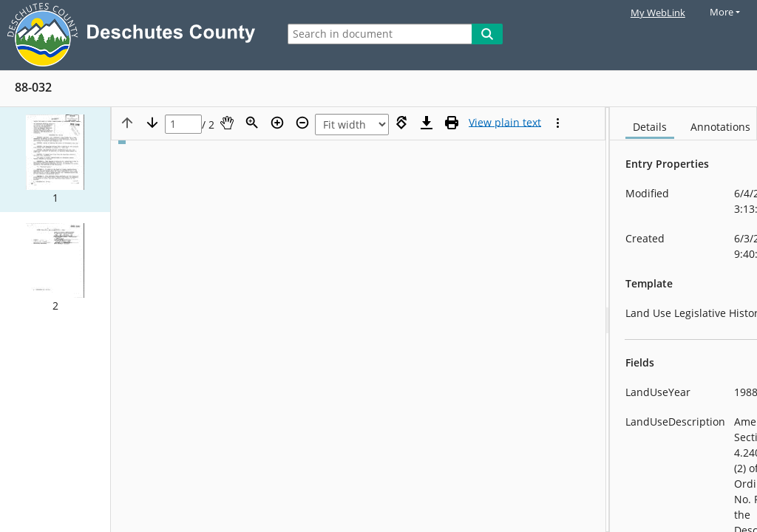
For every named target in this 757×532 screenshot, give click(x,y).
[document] (683, 320)
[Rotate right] (401, 123)
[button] (55, 160)
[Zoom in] (277, 123)
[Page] (183, 125)
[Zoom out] (302, 123)
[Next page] (152, 123)
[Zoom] (252, 123)
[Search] (487, 34)
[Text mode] (505, 123)
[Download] (427, 123)
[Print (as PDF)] (452, 123)
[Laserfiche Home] (135, 35)
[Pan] (227, 123)
